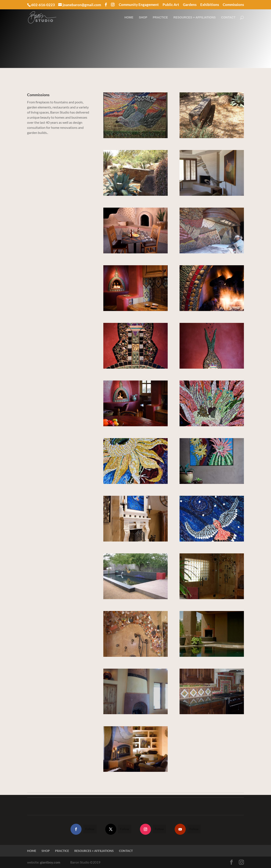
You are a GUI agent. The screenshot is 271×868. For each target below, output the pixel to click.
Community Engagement (139, 5)
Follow (90, 829)
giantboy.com (50, 862)
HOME (129, 17)
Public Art (171, 5)
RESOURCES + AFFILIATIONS (195, 17)
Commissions (233, 5)
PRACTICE (160, 17)
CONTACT (228, 17)
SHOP (143, 17)
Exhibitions (210, 5)
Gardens (190, 5)
